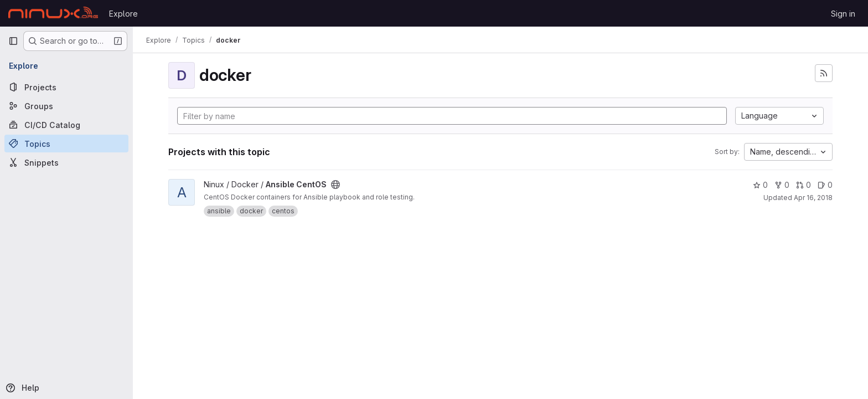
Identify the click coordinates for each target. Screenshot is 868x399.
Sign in (843, 14)
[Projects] (66, 87)
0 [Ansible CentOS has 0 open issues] (825, 185)
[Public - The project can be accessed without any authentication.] (335, 185)
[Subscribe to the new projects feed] (824, 73)
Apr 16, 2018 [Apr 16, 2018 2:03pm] (813, 198)
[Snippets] (66, 162)
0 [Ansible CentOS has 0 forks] (782, 185)
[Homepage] (53, 13)
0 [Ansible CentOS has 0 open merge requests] (804, 185)
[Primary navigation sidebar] (13, 41)
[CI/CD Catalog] (66, 125)
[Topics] (66, 144)
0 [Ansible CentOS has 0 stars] (760, 185)
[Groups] (66, 106)
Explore (123, 14)
